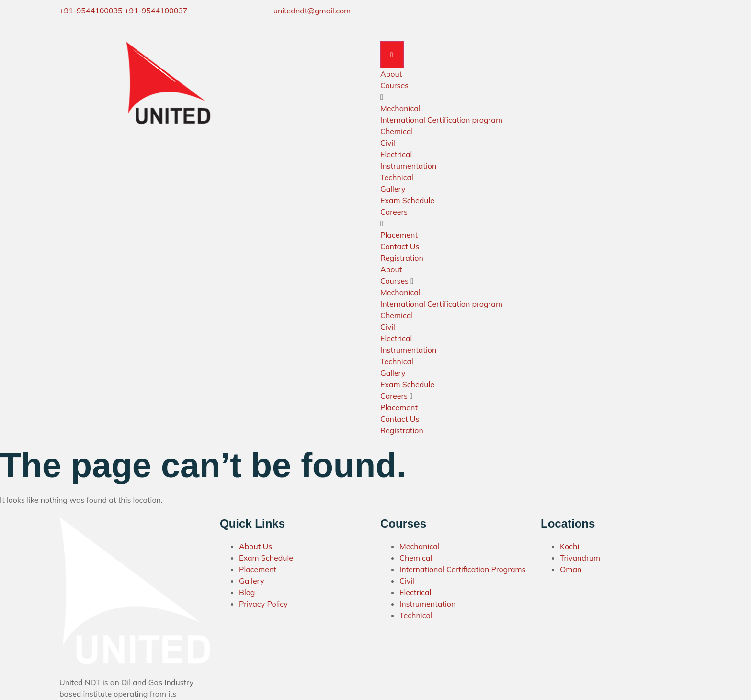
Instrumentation (408, 166)
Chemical (397, 132)
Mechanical (400, 109)
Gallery (393, 189)
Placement (399, 235)
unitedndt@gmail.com (312, 11)
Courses (394, 86)
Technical (397, 178)
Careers (394, 212)
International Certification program (441, 120)
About (391, 74)
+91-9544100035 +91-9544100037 (123, 11)
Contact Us (400, 247)
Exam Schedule (407, 201)
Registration (402, 258)
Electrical (396, 155)
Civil (388, 143)
